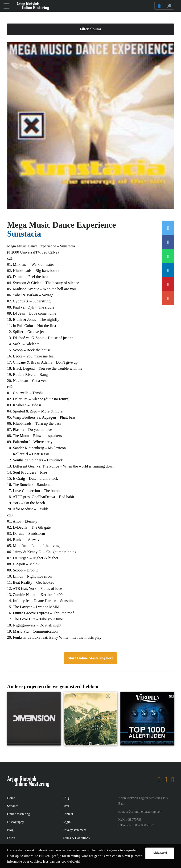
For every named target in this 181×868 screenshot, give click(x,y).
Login (67, 822)
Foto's (11, 838)
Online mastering (19, 814)
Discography (16, 822)
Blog (10, 830)
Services (13, 806)
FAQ (66, 798)
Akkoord (160, 853)
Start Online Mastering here (90, 658)
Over (66, 806)
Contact (68, 814)
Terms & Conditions (76, 838)
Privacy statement (74, 830)
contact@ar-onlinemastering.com (140, 812)
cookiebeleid (71, 862)
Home (11, 798)
